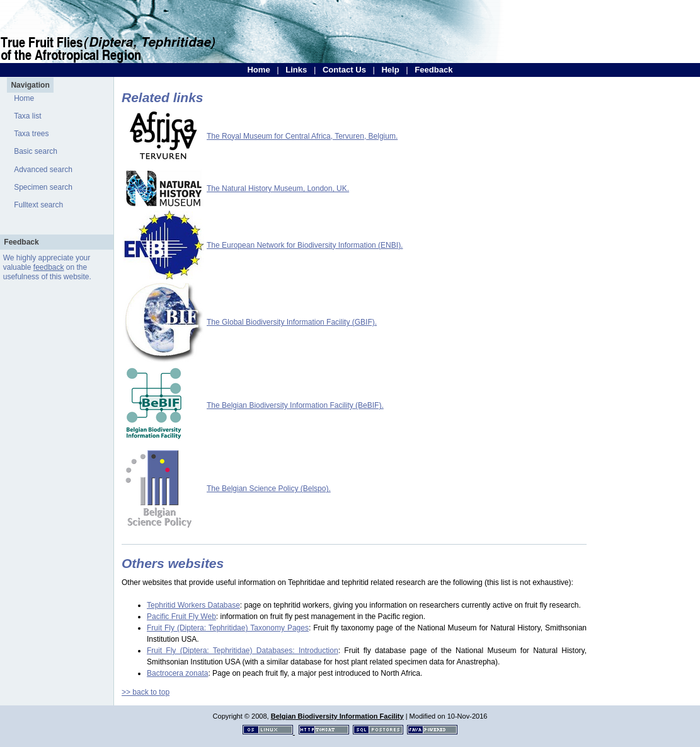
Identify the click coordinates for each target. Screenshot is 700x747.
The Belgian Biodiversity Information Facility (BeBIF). (295, 405)
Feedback (433, 70)
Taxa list (27, 116)
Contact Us (344, 70)
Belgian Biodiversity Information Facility (337, 716)
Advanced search (43, 170)
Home (258, 70)
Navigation (30, 85)
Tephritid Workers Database (193, 605)
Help (390, 70)
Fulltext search (38, 205)
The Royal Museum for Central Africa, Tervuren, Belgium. (302, 136)
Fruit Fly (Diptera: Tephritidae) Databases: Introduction (243, 651)
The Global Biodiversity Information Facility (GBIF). (292, 322)
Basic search (36, 151)
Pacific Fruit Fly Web (181, 617)
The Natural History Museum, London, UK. (278, 188)
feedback (49, 267)
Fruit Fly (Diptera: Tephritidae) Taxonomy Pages (228, 628)
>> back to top (146, 692)
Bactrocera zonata (177, 673)
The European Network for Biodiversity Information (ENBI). (305, 245)
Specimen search (43, 187)
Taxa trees (31, 134)
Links (296, 70)
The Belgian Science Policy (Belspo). (269, 489)
